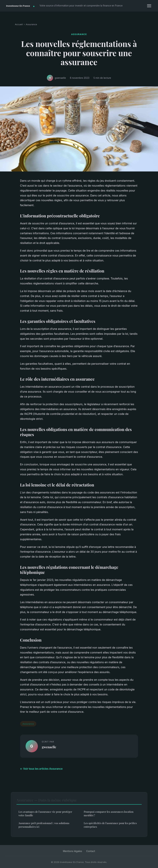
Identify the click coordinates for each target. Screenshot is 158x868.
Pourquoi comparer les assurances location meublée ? (109, 813)
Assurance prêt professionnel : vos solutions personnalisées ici (44, 825)
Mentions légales (73, 851)
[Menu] (149, 6)
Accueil (19, 24)
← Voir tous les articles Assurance (41, 769)
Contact (91, 851)
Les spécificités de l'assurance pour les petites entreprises (110, 825)
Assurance (31, 24)
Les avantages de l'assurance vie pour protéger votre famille (45, 813)
